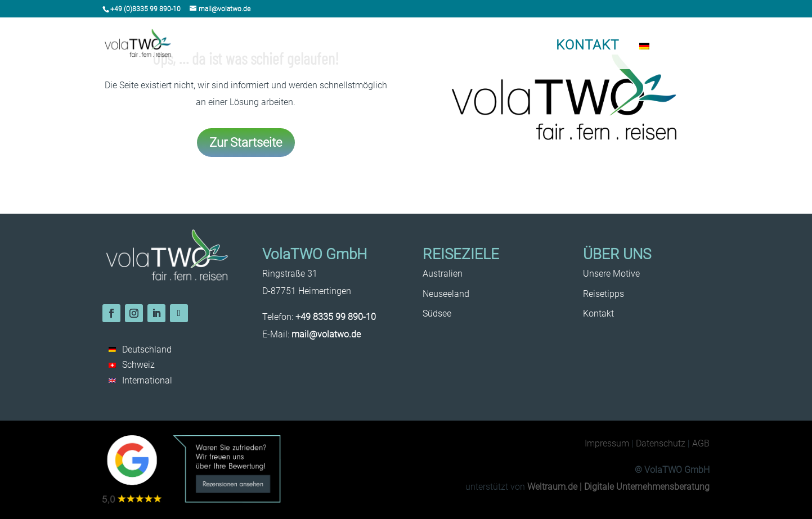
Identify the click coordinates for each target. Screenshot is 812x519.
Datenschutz (661, 443)
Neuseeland (349, 47)
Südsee (397, 47)
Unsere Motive (500, 47)
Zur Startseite (246, 142)
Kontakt (587, 45)
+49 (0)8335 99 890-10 (145, 9)
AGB (701, 443)
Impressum (607, 443)
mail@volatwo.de (326, 334)
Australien (296, 47)
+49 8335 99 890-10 (336, 317)
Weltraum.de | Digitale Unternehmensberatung (618, 487)
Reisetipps (442, 47)
